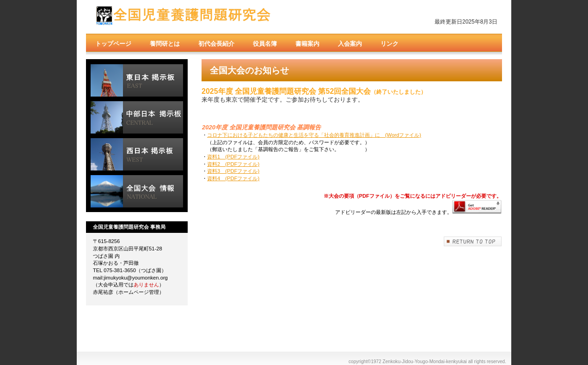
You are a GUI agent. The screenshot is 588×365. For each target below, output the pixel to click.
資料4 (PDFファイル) (233, 178)
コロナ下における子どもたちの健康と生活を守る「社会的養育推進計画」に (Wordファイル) (314, 135)
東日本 (137, 80)
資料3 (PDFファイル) (233, 171)
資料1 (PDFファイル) (233, 157)
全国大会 (137, 191)
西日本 (137, 154)
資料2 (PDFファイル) (233, 164)
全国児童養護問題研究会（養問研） (183, 17)
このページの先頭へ (473, 241)
